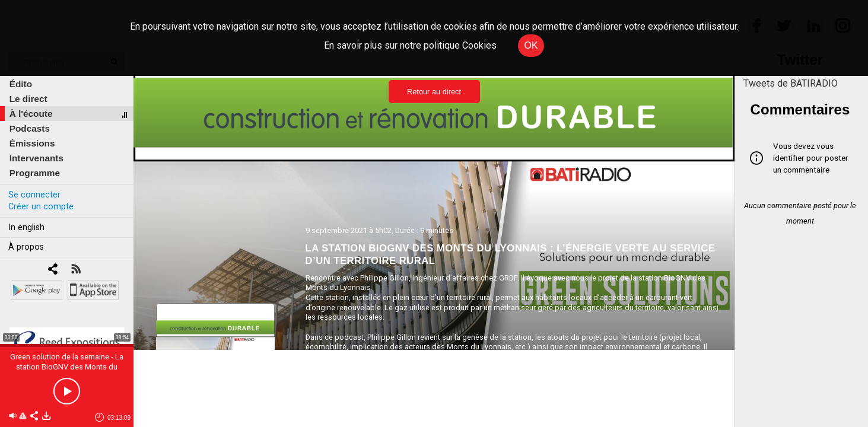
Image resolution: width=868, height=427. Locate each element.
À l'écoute (31, 114)
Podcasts (30, 128)
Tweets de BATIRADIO (791, 83)
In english (26, 227)
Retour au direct (434, 92)
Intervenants (36, 158)
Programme (35, 173)
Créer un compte (41, 207)
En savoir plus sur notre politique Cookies (410, 45)
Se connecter (34, 195)
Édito (21, 84)
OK (531, 45)
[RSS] (76, 270)
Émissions (32, 143)
